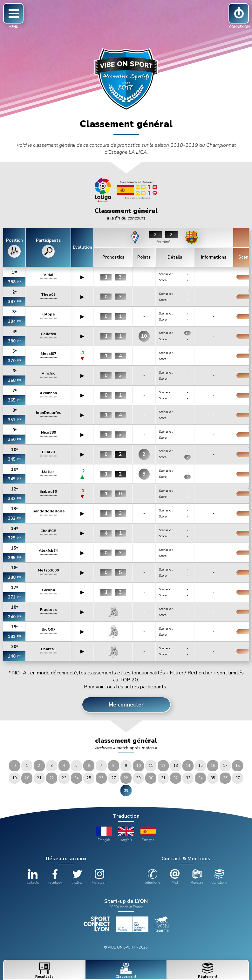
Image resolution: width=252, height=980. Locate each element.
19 (15, 778)
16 (213, 766)
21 (39, 778)
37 (238, 778)
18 (238, 766)
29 (139, 778)
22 (52, 778)
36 (225, 778)
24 (77, 778)
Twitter (77, 877)
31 (163, 778)
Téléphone (153, 877)
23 (64, 778)
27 (114, 778)
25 (89, 778)
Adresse (197, 877)
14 (188, 766)
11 (151, 766)
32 (176, 778)
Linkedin (33, 877)
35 (213, 778)
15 (201, 766)
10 (139, 766)
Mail (175, 877)
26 (101, 778)
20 (27, 778)
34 (201, 778)
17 (225, 766)
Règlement (208, 971)
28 (126, 778)
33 (188, 778)
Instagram (100, 877)
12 (163, 766)
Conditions (219, 877)
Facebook (55, 877)
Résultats (44, 971)
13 (176, 766)
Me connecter (126, 705)
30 (151, 778)
